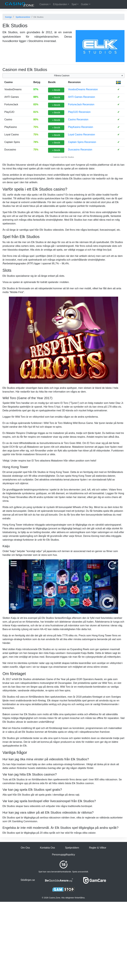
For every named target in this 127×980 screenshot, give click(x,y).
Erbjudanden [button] (60, 4)
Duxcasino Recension (80, 150)
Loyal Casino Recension (82, 135)
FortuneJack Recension (81, 104)
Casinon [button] (44, 4)
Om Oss (25, 848)
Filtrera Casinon (62, 76)
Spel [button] (74, 4)
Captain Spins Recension (82, 142)
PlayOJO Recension (79, 112)
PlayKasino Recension (81, 127)
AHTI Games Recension (82, 97)
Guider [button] (85, 4)
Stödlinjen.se (28, 880)
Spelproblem (72, 848)
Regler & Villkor (98, 848)
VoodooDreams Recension (83, 89)
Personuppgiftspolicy (64, 855)
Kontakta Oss (47, 848)
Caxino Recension (78, 119)
